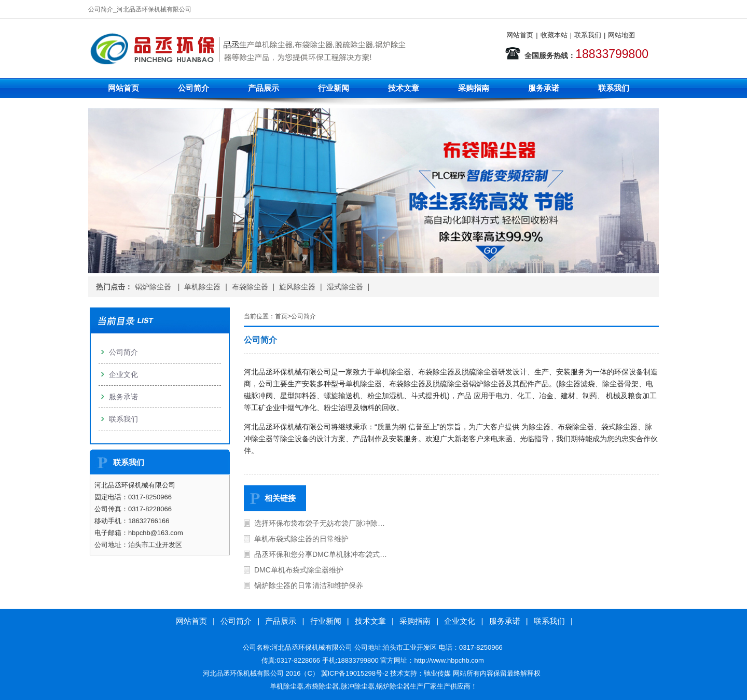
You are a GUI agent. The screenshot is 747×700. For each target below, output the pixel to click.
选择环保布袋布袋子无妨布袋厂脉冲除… (320, 523)
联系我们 (588, 35)
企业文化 (123, 374)
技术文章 (404, 88)
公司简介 (193, 88)
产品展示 (264, 88)
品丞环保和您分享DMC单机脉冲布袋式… (321, 554)
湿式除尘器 (345, 287)
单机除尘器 (202, 287)
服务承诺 (544, 88)
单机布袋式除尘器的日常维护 (301, 539)
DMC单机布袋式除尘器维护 (299, 570)
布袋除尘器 (250, 287)
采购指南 (474, 88)
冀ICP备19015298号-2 (355, 673)
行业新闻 (334, 88)
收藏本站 (554, 35)
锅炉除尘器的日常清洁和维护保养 (309, 585)
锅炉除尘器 (154, 287)
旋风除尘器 (297, 287)
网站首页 (520, 35)
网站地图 (621, 35)
